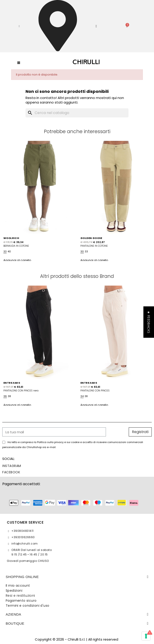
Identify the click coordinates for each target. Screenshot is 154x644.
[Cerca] (77, 113)
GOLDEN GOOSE (91, 238)
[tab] (77, 577)
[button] (19, 26)
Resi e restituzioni (20, 596)
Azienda (13, 614)
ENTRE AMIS (12, 383)
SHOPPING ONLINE (22, 577)
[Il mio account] (96, 26)
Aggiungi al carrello (17, 260)
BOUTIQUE (15, 623)
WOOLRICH (11, 238)
